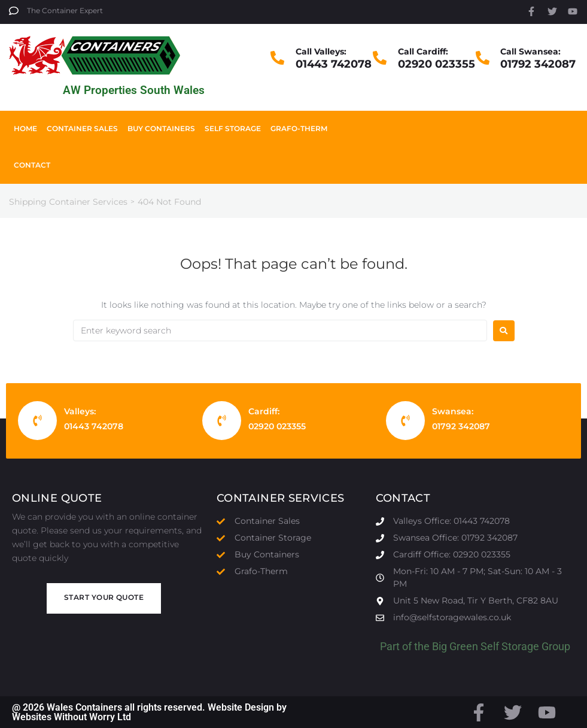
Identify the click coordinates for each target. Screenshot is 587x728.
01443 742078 (334, 64)
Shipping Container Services (68, 202)
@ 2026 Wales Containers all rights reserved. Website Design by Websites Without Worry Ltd (149, 712)
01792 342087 (538, 64)
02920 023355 (437, 64)
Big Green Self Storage (486, 646)
